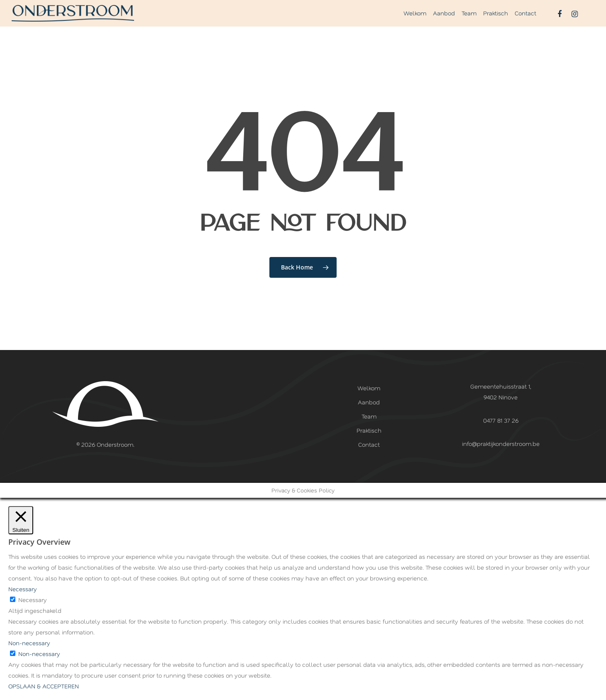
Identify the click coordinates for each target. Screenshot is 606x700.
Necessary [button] (23, 589)
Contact (525, 20)
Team (469, 20)
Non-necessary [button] (29, 643)
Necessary (33, 600)
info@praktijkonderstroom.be (501, 444)
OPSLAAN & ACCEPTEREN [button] (44, 686)
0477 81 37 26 (501, 420)
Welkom (415, 20)
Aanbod (444, 20)
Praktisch (496, 20)
